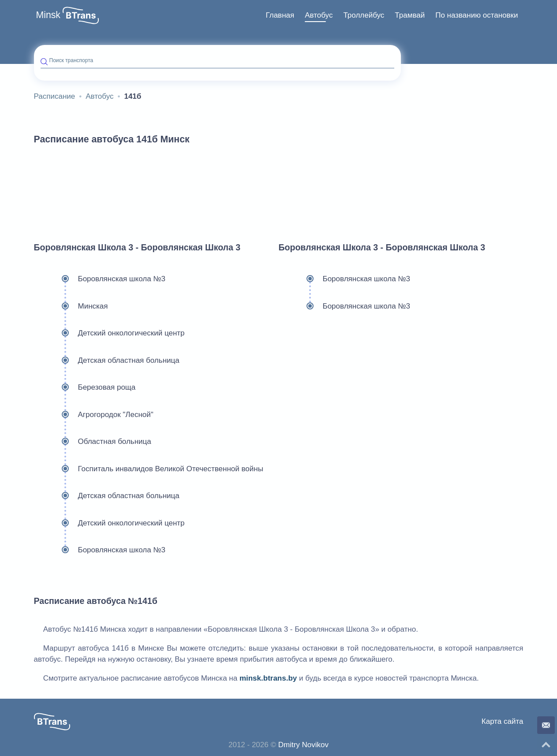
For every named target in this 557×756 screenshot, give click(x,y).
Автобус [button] (319, 15)
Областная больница (93, 442)
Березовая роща (85, 387)
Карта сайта (503, 721)
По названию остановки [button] (477, 15)
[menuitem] (280, 15)
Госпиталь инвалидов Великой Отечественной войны (149, 469)
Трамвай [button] (410, 15)
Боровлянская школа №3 (100, 279)
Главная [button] (280, 15)
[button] (81, 15)
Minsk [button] (49, 15)
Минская (71, 306)
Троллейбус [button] (364, 15)
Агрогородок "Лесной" (94, 415)
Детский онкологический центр (109, 333)
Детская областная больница (107, 361)
